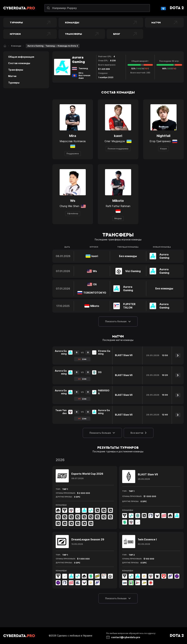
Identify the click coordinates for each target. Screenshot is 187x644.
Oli (95, 284)
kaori (95, 256)
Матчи (164, 23)
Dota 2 (177, 8)
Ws (95, 271)
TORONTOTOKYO (95, 293)
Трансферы (82, 34)
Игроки (30, 34)
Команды (101, 23)
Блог (125, 34)
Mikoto (95, 306)
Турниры (30, 23)
